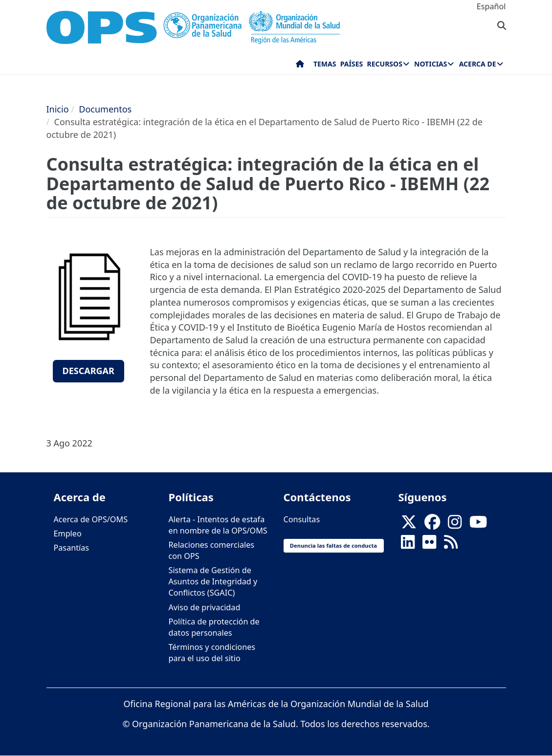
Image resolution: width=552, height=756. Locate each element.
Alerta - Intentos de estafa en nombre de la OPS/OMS (218, 525)
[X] (409, 525)
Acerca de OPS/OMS (91, 519)
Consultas (302, 519)
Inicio (58, 109)
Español (491, 6)
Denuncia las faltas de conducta (333, 545)
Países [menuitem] (352, 64)
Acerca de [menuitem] (478, 64)
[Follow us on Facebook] (432, 525)
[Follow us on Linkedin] (408, 545)
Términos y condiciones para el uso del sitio (212, 653)
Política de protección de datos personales (214, 627)
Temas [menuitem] (325, 64)
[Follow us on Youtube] (478, 525)
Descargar (88, 371)
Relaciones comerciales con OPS (212, 550)
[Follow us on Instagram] (455, 525)
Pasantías (72, 548)
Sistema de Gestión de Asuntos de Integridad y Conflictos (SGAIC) (213, 581)
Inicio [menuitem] (300, 66)
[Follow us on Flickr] (429, 545)
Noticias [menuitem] (431, 64)
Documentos (105, 109)
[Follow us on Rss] (451, 545)
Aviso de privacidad (205, 607)
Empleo (68, 534)
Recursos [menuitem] (385, 64)
